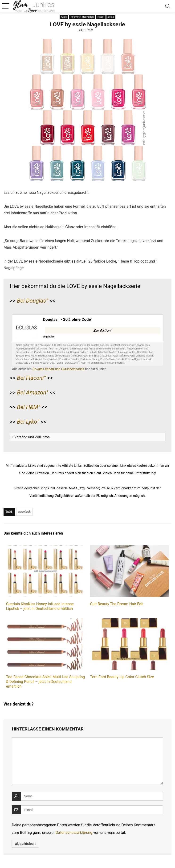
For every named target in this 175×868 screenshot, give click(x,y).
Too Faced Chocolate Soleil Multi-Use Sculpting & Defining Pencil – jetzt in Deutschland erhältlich (46, 682)
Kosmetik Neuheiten (82, 17)
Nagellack (24, 512)
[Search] (168, 6)
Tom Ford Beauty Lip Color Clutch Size (122, 677)
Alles (64, 17)
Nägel (101, 17)
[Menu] (6, 6)
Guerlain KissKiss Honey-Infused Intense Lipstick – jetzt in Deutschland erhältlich (40, 606)
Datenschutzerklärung (74, 833)
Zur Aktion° (103, 331)
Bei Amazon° (33, 393)
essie (111, 17)
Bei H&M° (29, 407)
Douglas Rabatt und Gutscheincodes (58, 369)
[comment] (87, 761)
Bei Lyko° (28, 422)
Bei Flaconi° (31, 378)
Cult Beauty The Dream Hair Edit (117, 604)
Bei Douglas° (33, 301)
